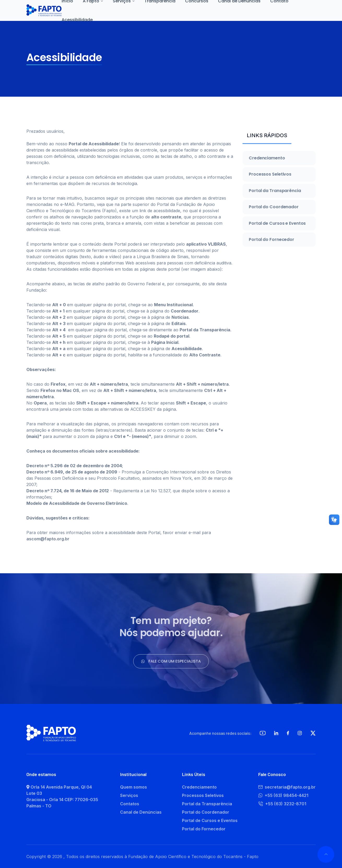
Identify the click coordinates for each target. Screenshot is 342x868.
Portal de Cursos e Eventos (277, 223)
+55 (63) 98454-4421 (283, 795)
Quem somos (134, 787)
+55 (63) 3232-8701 (282, 804)
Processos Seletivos (270, 174)
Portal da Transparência (275, 191)
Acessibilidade (77, 20)
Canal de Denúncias (141, 812)
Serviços (129, 795)
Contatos (130, 804)
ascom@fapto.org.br (48, 539)
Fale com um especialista (171, 659)
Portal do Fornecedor (272, 240)
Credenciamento (267, 158)
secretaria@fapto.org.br (287, 787)
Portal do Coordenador (274, 207)
